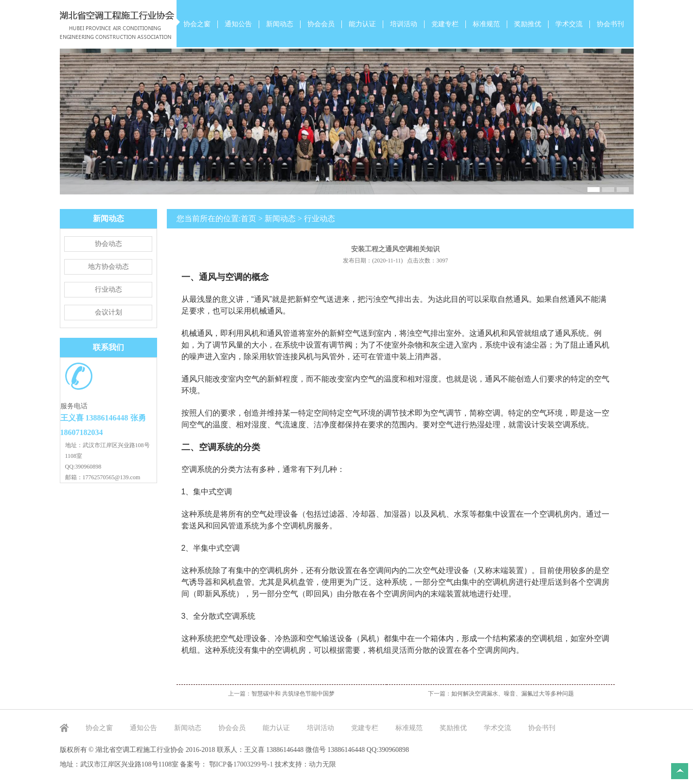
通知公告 (238, 24)
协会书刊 (610, 24)
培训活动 (404, 24)
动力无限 (322, 764)
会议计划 (108, 312)
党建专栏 (445, 24)
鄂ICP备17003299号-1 (242, 764)
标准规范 (486, 24)
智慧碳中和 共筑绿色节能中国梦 (293, 694)
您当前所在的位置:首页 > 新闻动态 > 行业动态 (256, 218)
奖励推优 (528, 24)
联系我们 (108, 347)
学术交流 (569, 24)
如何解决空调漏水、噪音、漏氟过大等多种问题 (513, 694)
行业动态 (108, 289)
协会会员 (321, 24)
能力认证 (362, 24)
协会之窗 (197, 24)
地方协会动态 (108, 267)
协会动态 (108, 244)
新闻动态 (280, 24)
